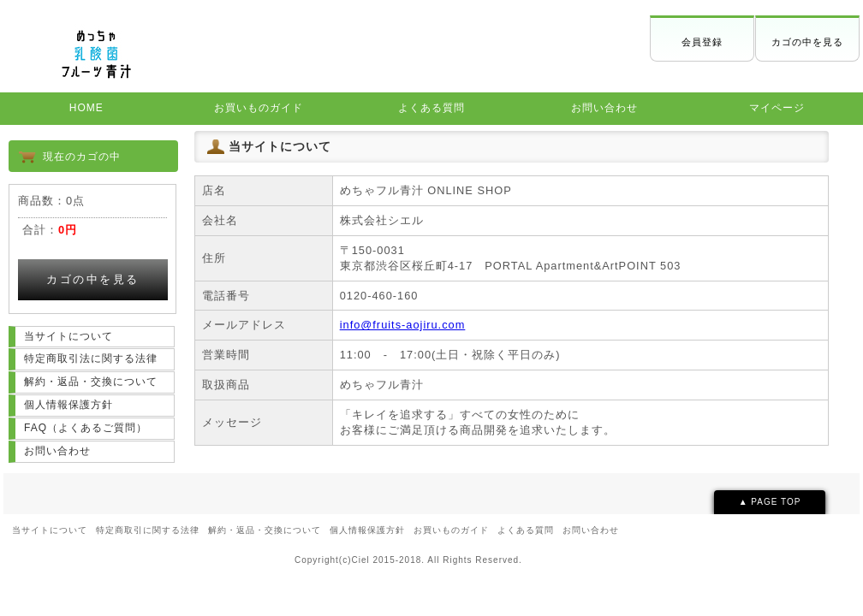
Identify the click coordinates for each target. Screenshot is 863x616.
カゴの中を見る (807, 42)
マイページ (777, 108)
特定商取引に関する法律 (148, 530)
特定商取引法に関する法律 (91, 358)
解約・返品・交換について (91, 382)
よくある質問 (431, 108)
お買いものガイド (259, 108)
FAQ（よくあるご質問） (86, 428)
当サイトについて (68, 336)
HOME (86, 108)
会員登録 (702, 42)
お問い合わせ (604, 108)
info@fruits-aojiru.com (403, 325)
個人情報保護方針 (68, 405)
